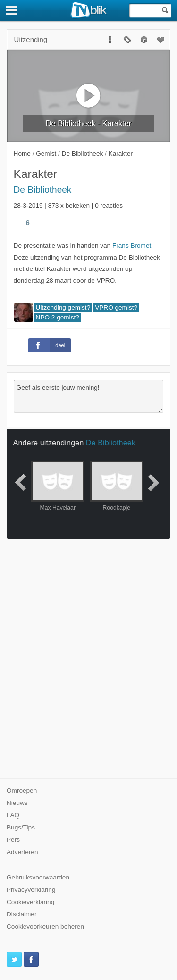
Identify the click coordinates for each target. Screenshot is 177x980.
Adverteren (22, 852)
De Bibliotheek (43, 189)
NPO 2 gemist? (58, 317)
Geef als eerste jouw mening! (89, 396)
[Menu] (12, 10)
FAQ (13, 815)
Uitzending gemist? (63, 307)
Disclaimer (21, 914)
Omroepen (22, 791)
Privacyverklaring (31, 890)
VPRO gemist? (116, 307)
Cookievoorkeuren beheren (45, 926)
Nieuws (17, 803)
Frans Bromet (132, 246)
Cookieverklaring (30, 902)
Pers (13, 840)
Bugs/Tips (21, 827)
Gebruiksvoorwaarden (38, 877)
